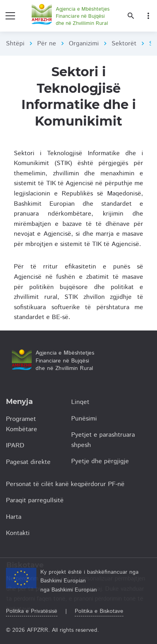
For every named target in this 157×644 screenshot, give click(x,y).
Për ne (47, 44)
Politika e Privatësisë (32, 611)
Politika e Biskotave (99, 611)
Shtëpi (15, 44)
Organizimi (84, 44)
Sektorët (124, 44)
